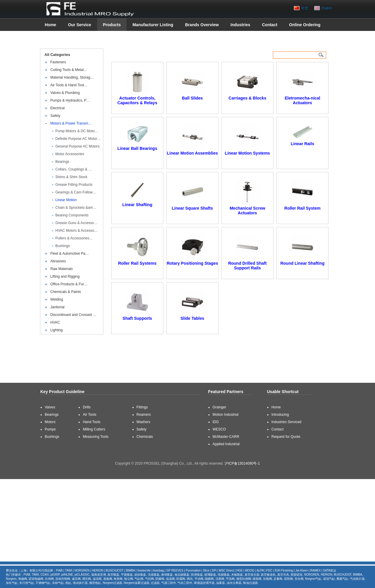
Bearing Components (72, 215)
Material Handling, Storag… (72, 77)
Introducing (280, 415)
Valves (50, 407)
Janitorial (57, 307)
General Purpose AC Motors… (79, 146)
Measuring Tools (96, 437)
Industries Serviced (286, 422)
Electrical (58, 108)
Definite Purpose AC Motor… (78, 139)
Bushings (63, 246)
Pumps (50, 429)
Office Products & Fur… (69, 284)
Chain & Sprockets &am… (76, 208)
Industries (240, 25)
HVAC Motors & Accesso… (77, 231)
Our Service (80, 25)
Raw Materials (62, 269)
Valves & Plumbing (65, 93)
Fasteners (58, 62)
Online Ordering (305, 25)
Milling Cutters (94, 429)
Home (50, 25)
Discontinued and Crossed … (73, 315)
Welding (57, 299)
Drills (87, 407)
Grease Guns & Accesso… (76, 223)
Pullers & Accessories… (74, 238)
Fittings (142, 407)
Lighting (57, 330)
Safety (55, 116)
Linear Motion (66, 200)
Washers (143, 422)
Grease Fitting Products (74, 185)
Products (112, 25)
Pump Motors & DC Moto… (77, 131)
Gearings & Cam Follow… (76, 192)
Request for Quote (286, 437)
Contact (270, 25)
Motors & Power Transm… (71, 123)
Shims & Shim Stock (71, 177)
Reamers (144, 415)
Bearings (62, 162)
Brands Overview (202, 25)
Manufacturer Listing (153, 25)
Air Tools (89, 415)
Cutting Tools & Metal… (69, 70)
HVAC (55, 322)
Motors (50, 422)
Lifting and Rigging (65, 276)
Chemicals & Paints (66, 292)
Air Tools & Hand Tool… (69, 85)
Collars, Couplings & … (74, 169)
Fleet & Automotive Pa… (70, 254)
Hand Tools (92, 422)
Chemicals (145, 437)
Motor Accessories (70, 154)
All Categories (58, 55)
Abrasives (58, 261)
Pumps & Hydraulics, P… (70, 100)
